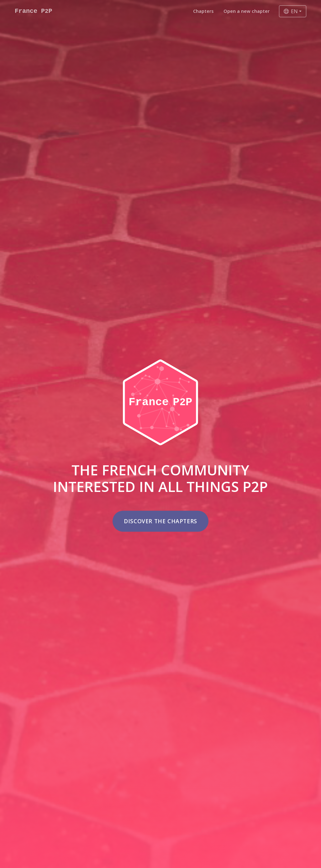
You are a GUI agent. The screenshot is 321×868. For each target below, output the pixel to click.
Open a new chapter (247, 11)
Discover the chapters (160, 521)
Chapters (203, 11)
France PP (33, 11)
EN (291, 11)
